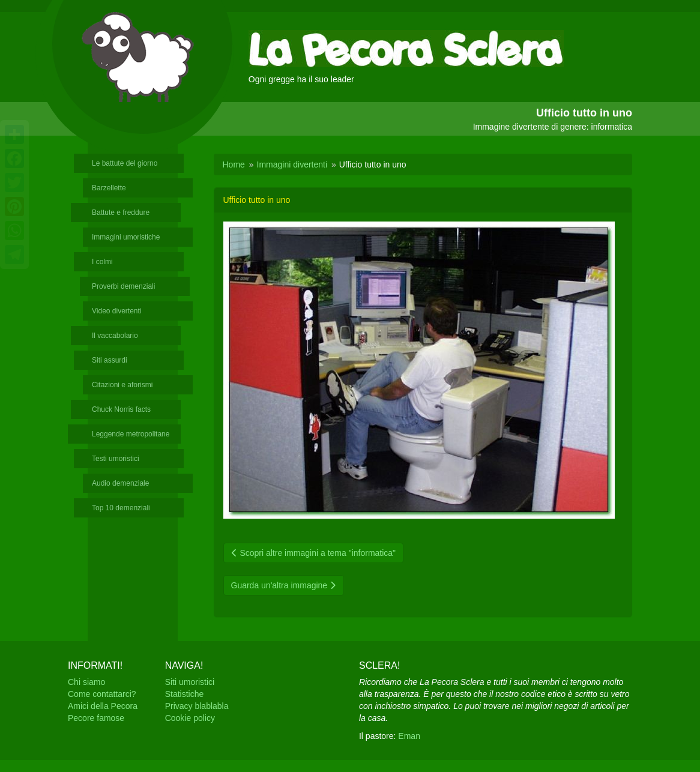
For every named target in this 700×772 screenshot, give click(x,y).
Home (234, 164)
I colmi (102, 262)
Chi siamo (86, 682)
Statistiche (185, 694)
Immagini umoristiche (126, 237)
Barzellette (109, 188)
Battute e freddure (121, 213)
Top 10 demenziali (121, 508)
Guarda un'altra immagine (284, 585)
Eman (409, 736)
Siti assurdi (110, 360)
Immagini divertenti (292, 164)
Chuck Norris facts (121, 409)
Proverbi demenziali (123, 286)
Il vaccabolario (115, 336)
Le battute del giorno (125, 163)
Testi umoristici (116, 459)
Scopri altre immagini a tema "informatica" (314, 553)
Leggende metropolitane (131, 434)
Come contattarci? (102, 694)
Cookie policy (190, 718)
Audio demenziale (120, 483)
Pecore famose (96, 718)
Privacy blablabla (197, 706)
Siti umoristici (190, 682)
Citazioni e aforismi (122, 385)
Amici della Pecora (103, 706)
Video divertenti (117, 311)
